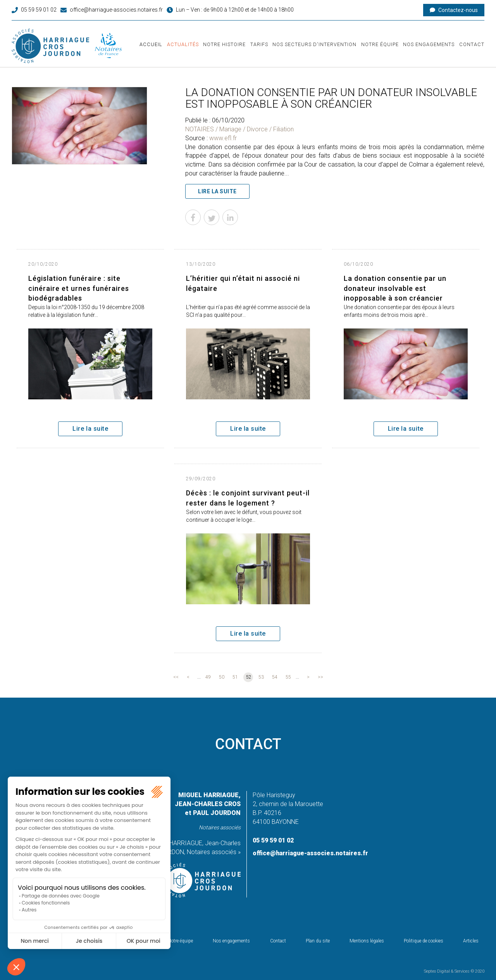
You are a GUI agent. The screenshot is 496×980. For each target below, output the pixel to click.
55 (288, 677)
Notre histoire (224, 44)
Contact (472, 44)
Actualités (183, 44)
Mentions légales (367, 941)
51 (235, 677)
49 (208, 677)
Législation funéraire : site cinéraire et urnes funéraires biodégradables (79, 288)
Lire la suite (217, 191)
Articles (471, 941)
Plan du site (318, 941)
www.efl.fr (223, 138)
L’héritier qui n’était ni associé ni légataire (243, 283)
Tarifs (259, 44)
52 (249, 677)
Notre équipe (380, 44)
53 (261, 677)
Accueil (151, 44)
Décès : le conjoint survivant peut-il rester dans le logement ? (248, 498)
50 (222, 677)
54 (275, 677)
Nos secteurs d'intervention (314, 44)
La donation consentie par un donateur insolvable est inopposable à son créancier (395, 288)
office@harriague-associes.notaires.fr (116, 10)
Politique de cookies (424, 941)
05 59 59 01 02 (39, 10)
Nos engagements (429, 44)
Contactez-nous (458, 10)
